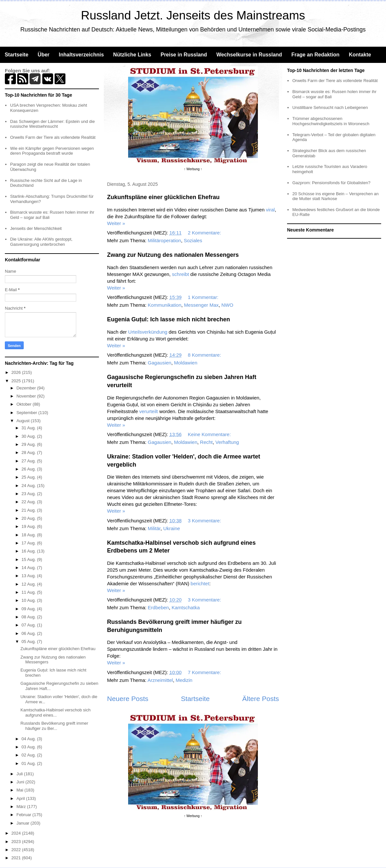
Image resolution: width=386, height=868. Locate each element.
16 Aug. (29, 551)
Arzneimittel (160, 680)
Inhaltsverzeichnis (81, 55)
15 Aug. (29, 559)
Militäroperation (165, 240)
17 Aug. (29, 543)
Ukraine (172, 528)
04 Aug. (29, 739)
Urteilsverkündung (148, 332)
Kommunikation (165, 305)
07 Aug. (29, 625)
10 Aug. (29, 600)
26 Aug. (29, 469)
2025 (17, 381)
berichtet (200, 583)
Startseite (16, 55)
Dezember (27, 388)
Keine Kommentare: (210, 434)
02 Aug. (29, 755)
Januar (24, 823)
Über (43, 55)
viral (271, 210)
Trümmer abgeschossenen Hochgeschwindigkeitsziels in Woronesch (331, 121)
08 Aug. (29, 617)
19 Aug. (29, 526)
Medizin (184, 680)
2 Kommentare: (205, 233)
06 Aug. (29, 633)
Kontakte (360, 55)
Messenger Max (201, 305)
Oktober (25, 404)
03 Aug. (29, 747)
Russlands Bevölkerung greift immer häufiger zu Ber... (54, 726)
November (27, 396)
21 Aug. (29, 510)
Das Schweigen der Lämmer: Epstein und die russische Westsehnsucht (52, 124)
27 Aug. (29, 461)
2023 (17, 842)
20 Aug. (29, 518)
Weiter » (116, 223)
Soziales (193, 240)
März (22, 807)
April (21, 798)
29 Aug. (29, 444)
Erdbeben (158, 607)
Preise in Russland (184, 55)
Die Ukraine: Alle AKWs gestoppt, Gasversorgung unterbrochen (41, 242)
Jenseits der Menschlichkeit (36, 228)
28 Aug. (29, 452)
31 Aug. (29, 428)
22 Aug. (29, 502)
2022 (17, 850)
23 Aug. (29, 494)
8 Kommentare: (205, 355)
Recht (206, 442)
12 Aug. (29, 584)
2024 (17, 833)
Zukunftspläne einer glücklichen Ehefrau (163, 197)
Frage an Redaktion (315, 55)
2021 (17, 858)
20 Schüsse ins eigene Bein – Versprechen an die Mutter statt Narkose (335, 196)
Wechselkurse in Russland (249, 55)
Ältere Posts (261, 699)
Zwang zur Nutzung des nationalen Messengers (173, 255)
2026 (17, 372)
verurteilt (149, 411)
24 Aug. (29, 486)
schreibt (181, 274)
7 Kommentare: (205, 672)
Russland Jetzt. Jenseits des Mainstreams (193, 15)
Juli (20, 774)
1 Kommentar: (204, 297)
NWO (227, 305)
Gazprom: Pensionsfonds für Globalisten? (331, 183)
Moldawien (186, 363)
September (27, 413)
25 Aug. (29, 477)
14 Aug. (29, 568)
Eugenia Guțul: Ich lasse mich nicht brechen (169, 319)
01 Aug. (29, 763)
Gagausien (160, 363)
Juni (21, 782)
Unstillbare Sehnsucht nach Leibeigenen (330, 107)
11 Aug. (29, 592)
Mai (21, 790)
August (24, 421)
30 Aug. (29, 436)
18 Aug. (29, 535)
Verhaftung (227, 442)
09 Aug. (29, 609)
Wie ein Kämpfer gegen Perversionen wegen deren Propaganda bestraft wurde (52, 151)
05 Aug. (29, 642)
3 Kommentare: (205, 521)
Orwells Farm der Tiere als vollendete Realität (53, 137)
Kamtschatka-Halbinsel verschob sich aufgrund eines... (55, 713)
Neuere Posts (128, 699)
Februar (24, 815)
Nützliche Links (132, 55)
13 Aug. (29, 576)
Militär (154, 528)
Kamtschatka (186, 607)
